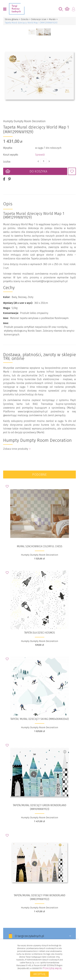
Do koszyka (38, 171)
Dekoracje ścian (39, 19)
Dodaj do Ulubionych (72, 171)
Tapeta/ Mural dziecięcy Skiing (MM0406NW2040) (40, 719)
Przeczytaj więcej (52, 968)
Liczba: (7, 162)
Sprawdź (40, 155)
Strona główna (12, 19)
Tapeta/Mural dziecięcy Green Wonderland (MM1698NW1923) (40, 807)
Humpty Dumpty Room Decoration (24, 121)
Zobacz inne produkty (17, 449)
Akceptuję (39, 974)
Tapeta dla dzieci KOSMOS (40, 633)
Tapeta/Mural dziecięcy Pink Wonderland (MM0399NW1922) (40, 897)
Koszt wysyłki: (11, 155)
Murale (52, 19)
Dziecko (25, 19)
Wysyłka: (8, 148)
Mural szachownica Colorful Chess (40, 546)
